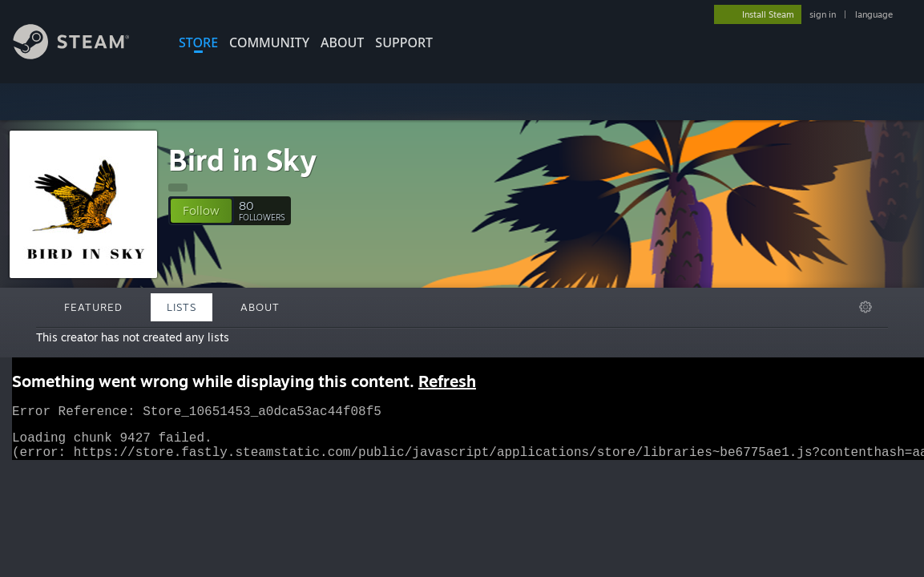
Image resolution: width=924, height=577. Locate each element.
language (874, 14)
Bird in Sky (242, 160)
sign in (823, 14)
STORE (198, 42)
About (342, 42)
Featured (93, 307)
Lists (182, 307)
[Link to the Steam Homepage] (83, 55)
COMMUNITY (269, 42)
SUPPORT (404, 42)
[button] (201, 211)
